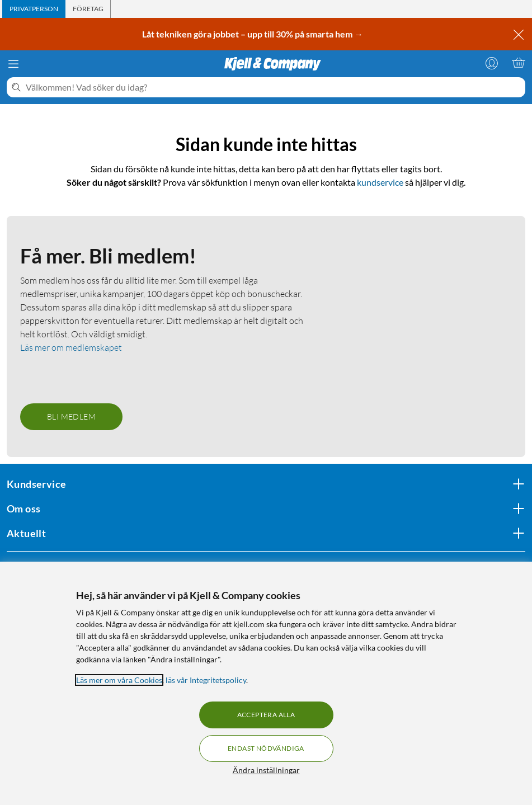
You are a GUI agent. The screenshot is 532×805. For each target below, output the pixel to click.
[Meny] (13, 64)
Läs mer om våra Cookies (119, 680)
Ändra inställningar (266, 770)
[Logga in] (492, 63)
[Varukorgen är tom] (519, 63)
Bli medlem (71, 416)
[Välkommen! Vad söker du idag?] (273, 87)
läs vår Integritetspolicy (206, 680)
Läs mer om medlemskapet (71, 347)
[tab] (34, 9)
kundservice (380, 182)
